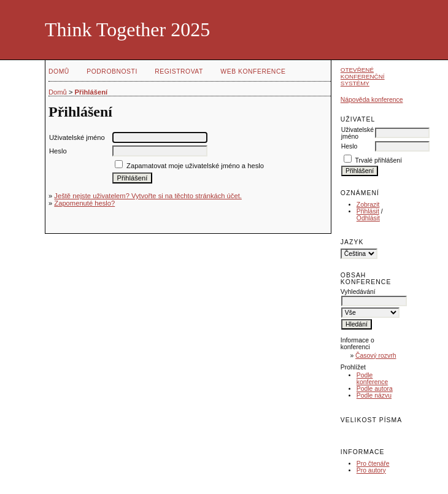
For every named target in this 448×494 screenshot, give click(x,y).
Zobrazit (368, 205)
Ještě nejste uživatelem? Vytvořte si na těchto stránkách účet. (148, 196)
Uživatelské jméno (357, 133)
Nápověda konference (372, 100)
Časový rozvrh (376, 356)
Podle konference (372, 379)
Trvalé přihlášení (379, 160)
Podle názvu (374, 396)
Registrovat (179, 71)
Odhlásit (368, 218)
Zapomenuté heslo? (84, 203)
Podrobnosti (112, 71)
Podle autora (375, 389)
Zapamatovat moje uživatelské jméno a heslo (195, 166)
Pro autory (371, 470)
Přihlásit (368, 211)
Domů (59, 71)
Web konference (253, 71)
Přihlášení (91, 92)
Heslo (350, 146)
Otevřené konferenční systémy (363, 76)
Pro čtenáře (373, 464)
